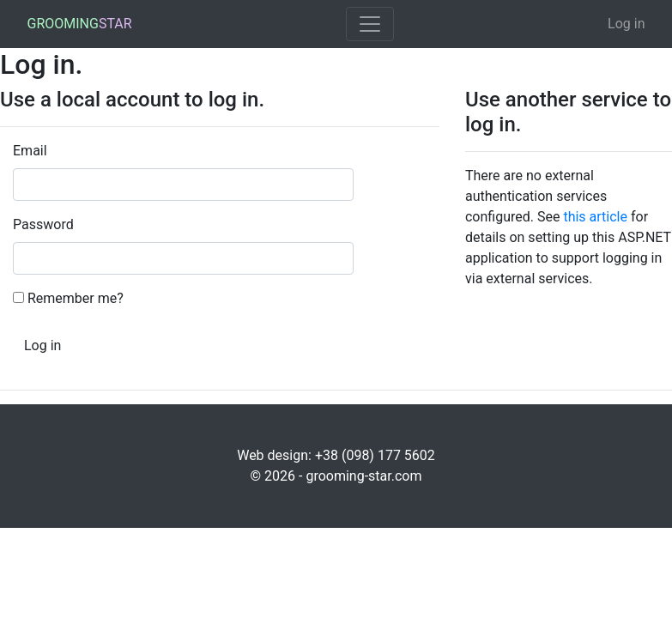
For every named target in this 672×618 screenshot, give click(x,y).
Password (43, 224)
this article (595, 217)
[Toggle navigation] (370, 24)
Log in (626, 24)
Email (30, 151)
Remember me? (76, 298)
